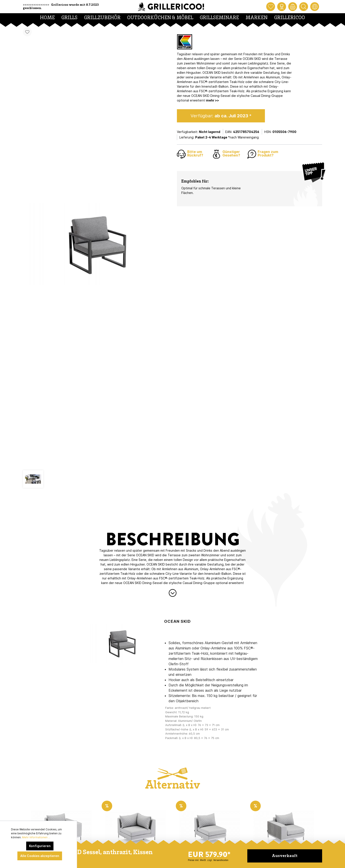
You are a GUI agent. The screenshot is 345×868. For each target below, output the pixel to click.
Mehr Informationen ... (36, 837)
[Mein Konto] (282, 7)
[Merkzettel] (271, 7)
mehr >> (212, 100)
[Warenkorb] (293, 7)
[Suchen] (304, 7)
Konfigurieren (40, 846)
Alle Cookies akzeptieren (40, 856)
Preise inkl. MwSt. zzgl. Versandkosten (208, 860)
